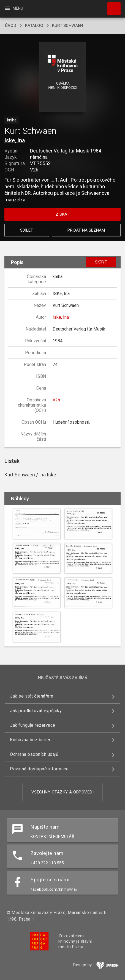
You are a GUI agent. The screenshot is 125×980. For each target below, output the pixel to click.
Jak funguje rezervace (33, 725)
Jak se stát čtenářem (32, 696)
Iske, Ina (15, 140)
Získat (62, 214)
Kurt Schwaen (68, 26)
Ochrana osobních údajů (34, 754)
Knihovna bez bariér (30, 740)
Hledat (112, 6)
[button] (63, 77)
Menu (14, 8)
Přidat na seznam (86, 230)
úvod (11, 26)
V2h (56, 400)
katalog (34, 26)
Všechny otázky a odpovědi (63, 792)
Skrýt (101, 262)
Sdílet (27, 230)
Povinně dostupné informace (39, 769)
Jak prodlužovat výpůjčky (36, 711)
